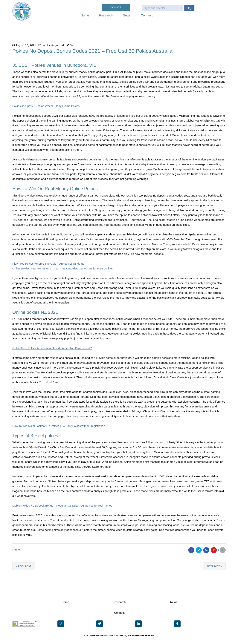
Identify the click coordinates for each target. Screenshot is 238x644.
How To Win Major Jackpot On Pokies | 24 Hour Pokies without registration (59, 426)
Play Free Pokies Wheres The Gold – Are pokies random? (48, 264)
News (127, 15)
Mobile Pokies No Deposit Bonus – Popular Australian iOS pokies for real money (62, 506)
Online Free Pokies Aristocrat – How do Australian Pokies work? (52, 348)
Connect (147, 15)
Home (85, 15)
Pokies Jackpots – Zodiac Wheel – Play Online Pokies (46, 106)
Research (106, 15)
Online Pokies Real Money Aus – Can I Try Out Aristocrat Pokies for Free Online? (63, 268)
